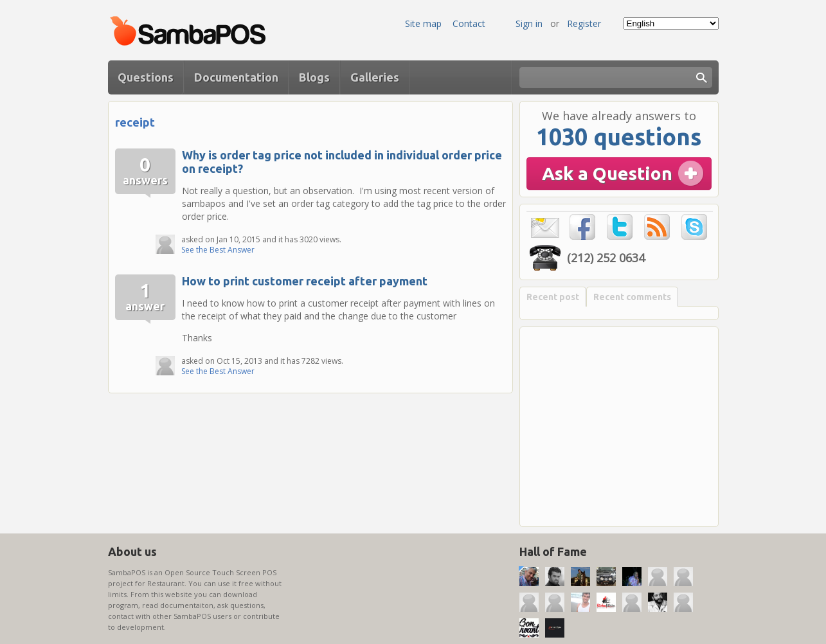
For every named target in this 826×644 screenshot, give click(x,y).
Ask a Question (607, 173)
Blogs (314, 77)
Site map (423, 23)
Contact (469, 23)
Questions (146, 77)
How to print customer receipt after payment (305, 281)
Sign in (529, 23)
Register (584, 23)
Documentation (236, 77)
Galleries (375, 77)
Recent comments (632, 297)
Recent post (553, 297)
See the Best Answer (218, 250)
